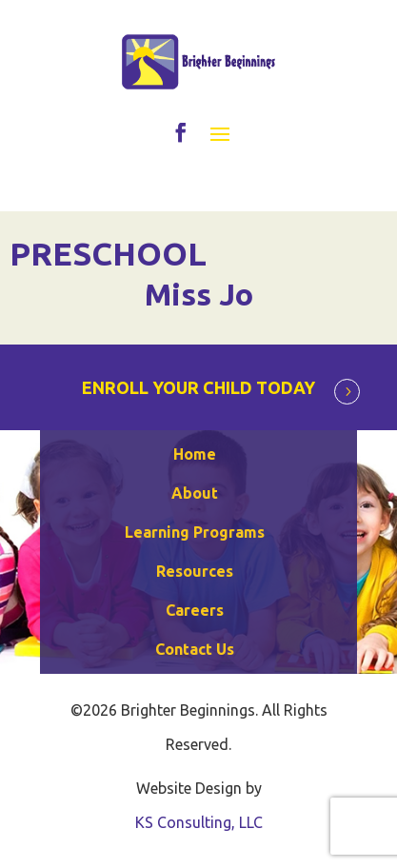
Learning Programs (195, 532)
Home (195, 454)
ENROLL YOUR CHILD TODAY (198, 387)
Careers (195, 610)
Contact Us (195, 649)
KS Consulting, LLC (199, 822)
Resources (195, 571)
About (195, 493)
